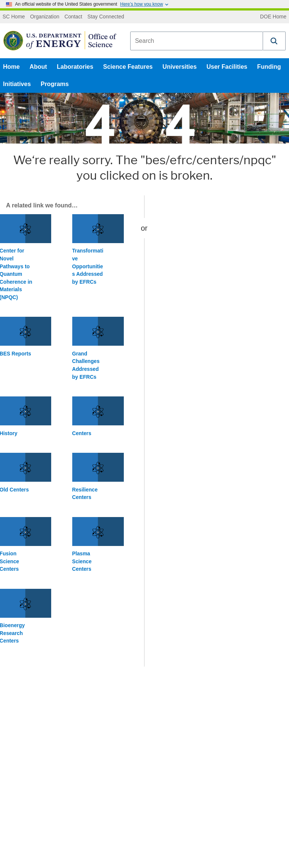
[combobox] (197, 41)
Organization (45, 17)
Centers (82, 433)
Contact (73, 17)
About (38, 67)
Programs (55, 84)
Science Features (128, 67)
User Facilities (227, 67)
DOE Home (273, 17)
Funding (269, 67)
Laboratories (75, 67)
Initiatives (17, 84)
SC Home (14, 17)
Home (11, 67)
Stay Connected (106, 17)
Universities (180, 67)
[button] (274, 41)
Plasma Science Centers (82, 561)
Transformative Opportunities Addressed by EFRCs (88, 266)
